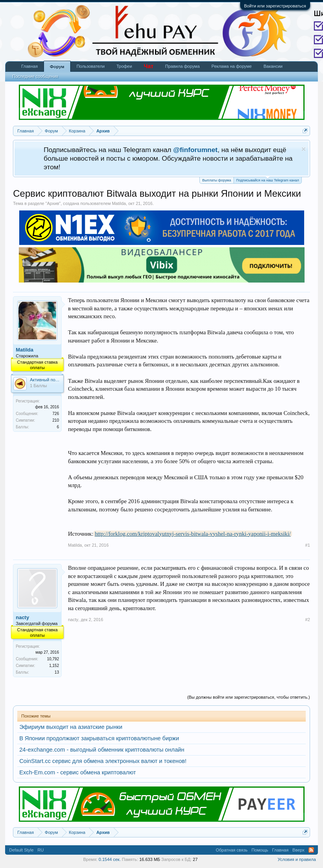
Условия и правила (297, 859)
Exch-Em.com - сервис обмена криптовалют (78, 772)
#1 (308, 545)
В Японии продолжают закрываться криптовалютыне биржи (99, 738)
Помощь (260, 850)
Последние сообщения (35, 76)
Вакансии (273, 66)
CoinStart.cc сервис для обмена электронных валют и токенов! (103, 761)
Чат (148, 66)
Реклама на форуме (232, 66)
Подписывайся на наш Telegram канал (268, 180)
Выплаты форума (216, 180)
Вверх (298, 850)
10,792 (53, 659)
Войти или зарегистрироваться (275, 6)
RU (41, 850)
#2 (308, 620)
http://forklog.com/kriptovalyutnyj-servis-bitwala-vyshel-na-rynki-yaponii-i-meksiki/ (193, 534)
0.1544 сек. (109, 859)
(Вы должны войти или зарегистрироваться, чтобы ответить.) (249, 697)
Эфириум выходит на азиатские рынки (71, 727)
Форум (57, 67)
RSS (311, 850)
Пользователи (91, 66)
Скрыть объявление (304, 149)
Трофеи (124, 66)
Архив (53, 203)
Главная (29, 66)
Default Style (21, 850)
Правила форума (182, 66)
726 (56, 414)
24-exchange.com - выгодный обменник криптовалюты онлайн (102, 750)
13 (57, 672)
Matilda (119, 203)
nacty (22, 617)
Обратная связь (232, 850)
